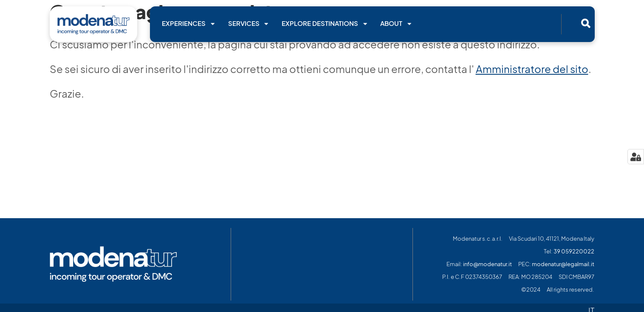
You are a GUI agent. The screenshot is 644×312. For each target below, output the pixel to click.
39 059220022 (574, 252)
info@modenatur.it (487, 264)
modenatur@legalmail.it (563, 264)
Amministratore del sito (532, 69)
